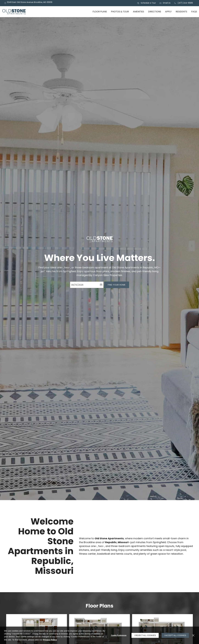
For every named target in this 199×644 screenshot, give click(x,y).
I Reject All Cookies (145, 635)
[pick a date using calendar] (101, 285)
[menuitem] (100, 12)
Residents (181, 12)
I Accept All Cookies (175, 635)
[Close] (193, 635)
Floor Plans (100, 12)
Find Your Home (117, 285)
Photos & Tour (120, 12)
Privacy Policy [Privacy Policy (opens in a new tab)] (50, 640)
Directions (155, 12)
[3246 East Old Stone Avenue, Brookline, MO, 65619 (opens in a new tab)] (30, 3)
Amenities (138, 12)
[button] (146, 3)
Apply (168, 12)
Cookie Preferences (119, 635)
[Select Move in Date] (84, 285)
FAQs (194, 12)
